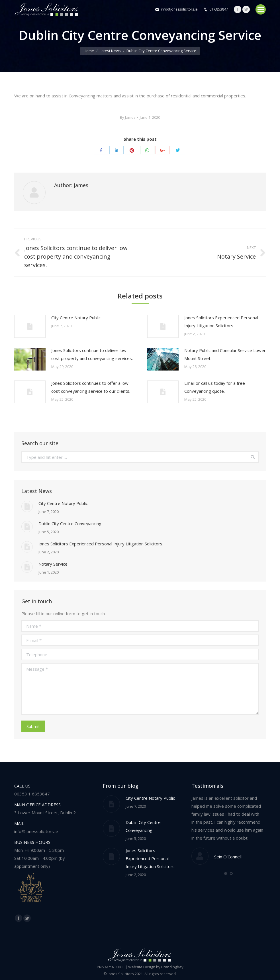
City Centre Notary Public (76, 318)
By (128, 117)
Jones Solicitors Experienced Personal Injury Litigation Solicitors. (221, 322)
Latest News (110, 51)
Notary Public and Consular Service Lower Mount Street (225, 354)
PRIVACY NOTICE (111, 967)
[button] (226, 873)
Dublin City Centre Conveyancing (70, 523)
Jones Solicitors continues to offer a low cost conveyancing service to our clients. (91, 387)
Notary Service (53, 564)
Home (89, 51)
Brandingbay (172, 967)
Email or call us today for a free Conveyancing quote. (215, 387)
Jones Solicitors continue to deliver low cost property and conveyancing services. (92, 354)
